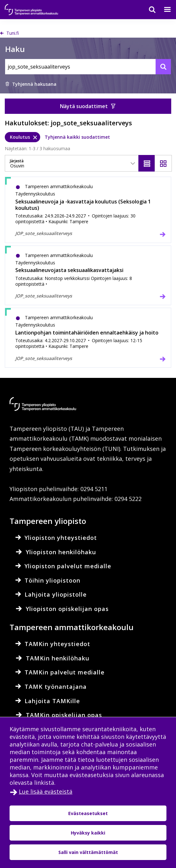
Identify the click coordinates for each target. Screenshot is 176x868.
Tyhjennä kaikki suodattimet (77, 137)
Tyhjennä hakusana (31, 84)
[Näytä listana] (147, 163)
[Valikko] (164, 10)
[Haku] (148, 10)
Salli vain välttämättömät (88, 852)
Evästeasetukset (88, 813)
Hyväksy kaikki (88, 833)
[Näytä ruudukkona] (163, 163)
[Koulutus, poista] (22, 137)
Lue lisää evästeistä (46, 791)
